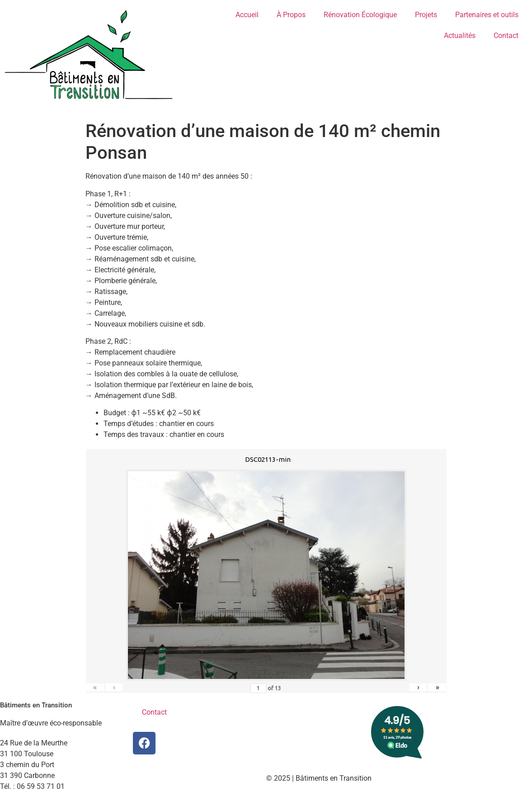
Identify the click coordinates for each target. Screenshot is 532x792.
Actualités (460, 36)
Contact (506, 36)
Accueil (247, 15)
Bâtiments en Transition (36, 705)
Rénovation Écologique (360, 15)
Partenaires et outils (487, 15)
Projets (426, 15)
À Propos (291, 15)
